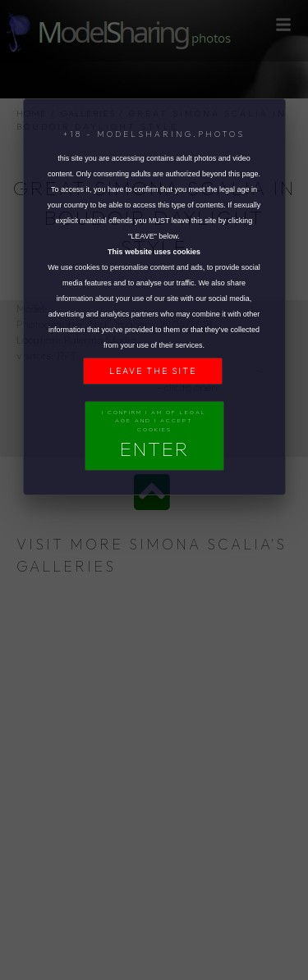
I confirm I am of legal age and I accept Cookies (154, 435)
